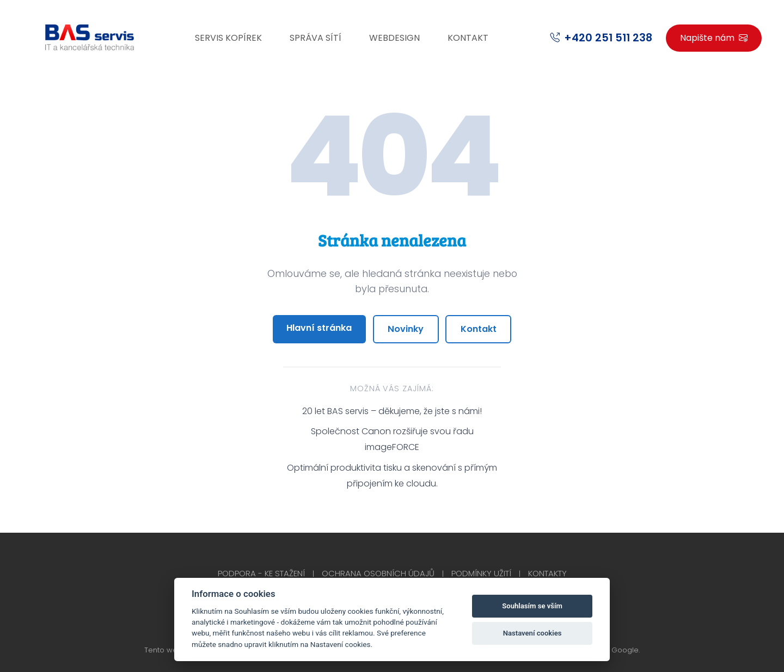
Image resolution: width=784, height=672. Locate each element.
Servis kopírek (228, 38)
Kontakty (547, 573)
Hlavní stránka (319, 328)
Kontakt (468, 38)
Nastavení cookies (532, 633)
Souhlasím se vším (532, 606)
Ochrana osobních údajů (378, 573)
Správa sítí (316, 38)
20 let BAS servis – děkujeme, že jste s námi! (392, 411)
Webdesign (394, 38)
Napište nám (714, 38)
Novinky (406, 329)
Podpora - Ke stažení (261, 573)
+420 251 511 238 (608, 38)
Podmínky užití (481, 573)
